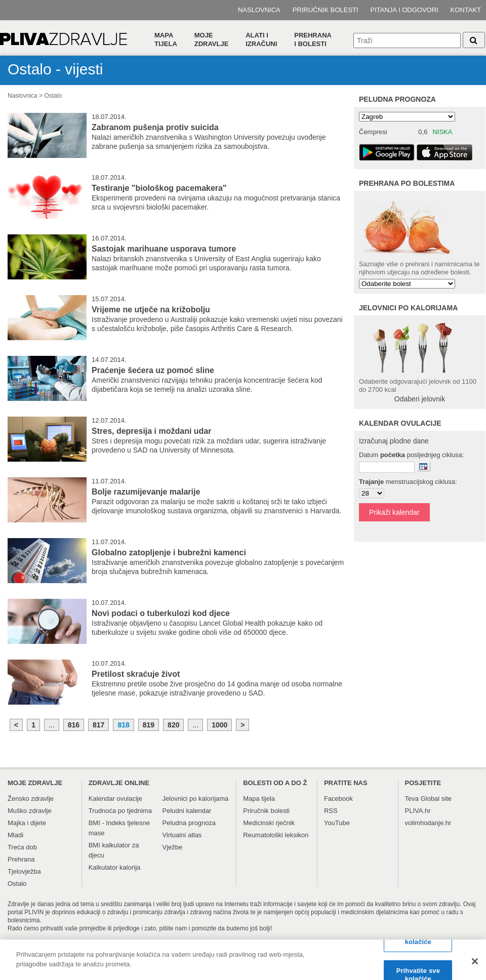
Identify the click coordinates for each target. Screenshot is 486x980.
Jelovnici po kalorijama (196, 799)
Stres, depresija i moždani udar (152, 431)
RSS (331, 811)
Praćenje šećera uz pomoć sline (153, 370)
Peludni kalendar (187, 811)
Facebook (338, 799)
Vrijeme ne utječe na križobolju (151, 310)
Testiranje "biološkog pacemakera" (159, 188)
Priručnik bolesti (326, 10)
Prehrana (21, 859)
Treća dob (22, 847)
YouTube (337, 823)
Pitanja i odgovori (404, 10)
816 (74, 725)
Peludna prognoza (397, 99)
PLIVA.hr (418, 811)
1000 (219, 725)
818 (123, 725)
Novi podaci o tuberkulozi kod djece (161, 613)
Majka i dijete (27, 823)
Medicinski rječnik (269, 823)
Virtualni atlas (182, 835)
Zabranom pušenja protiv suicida (155, 127)
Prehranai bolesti (313, 39)
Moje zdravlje (212, 39)
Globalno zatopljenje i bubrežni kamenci (169, 553)
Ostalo (53, 96)
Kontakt (466, 10)
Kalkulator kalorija (115, 867)
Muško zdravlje (30, 811)
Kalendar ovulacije (115, 799)
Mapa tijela (166, 39)
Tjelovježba (24, 871)
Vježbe (173, 847)
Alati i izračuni (261, 39)
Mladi (15, 835)
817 (98, 725)
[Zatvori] (475, 965)
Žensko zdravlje (31, 799)
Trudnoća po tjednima (120, 811)
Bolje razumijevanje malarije (146, 492)
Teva (412, 799)
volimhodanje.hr (428, 823)
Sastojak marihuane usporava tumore (164, 249)
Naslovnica (259, 10)
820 (173, 725)
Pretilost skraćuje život (136, 674)
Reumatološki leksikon (276, 835)
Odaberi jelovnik (420, 399)
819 (149, 725)
